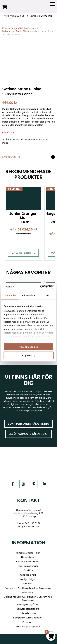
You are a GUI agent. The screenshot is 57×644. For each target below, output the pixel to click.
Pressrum (28, 622)
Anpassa (29, 355)
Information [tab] (29, 295)
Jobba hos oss (28, 613)
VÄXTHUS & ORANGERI (14, 16)
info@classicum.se (29, 526)
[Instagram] (23, 484)
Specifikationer (11, 157)
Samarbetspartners (28, 609)
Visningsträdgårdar (28, 604)
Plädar (26, 31)
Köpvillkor (28, 570)
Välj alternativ (23, 253)
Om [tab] (47, 295)
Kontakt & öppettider (28, 553)
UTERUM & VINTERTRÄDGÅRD (40, 16)
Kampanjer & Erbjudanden (28, 618)
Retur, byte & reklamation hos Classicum (28, 588)
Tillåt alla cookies (29, 347)
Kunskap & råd (28, 575)
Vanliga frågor (28, 579)
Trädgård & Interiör (20, 28)
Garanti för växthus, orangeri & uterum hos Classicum (28, 598)
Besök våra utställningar (28, 434)
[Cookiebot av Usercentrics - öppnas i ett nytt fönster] (41, 287)
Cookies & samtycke (28, 562)
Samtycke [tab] (10, 295)
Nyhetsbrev (28, 557)
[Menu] (52, 4)
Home (5, 28)
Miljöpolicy (28, 592)
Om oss (28, 584)
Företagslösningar (28, 566)
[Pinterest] (34, 484)
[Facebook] (13, 484)
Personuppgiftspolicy (28, 626)
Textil (18, 31)
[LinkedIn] (45, 484)
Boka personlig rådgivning (28, 424)
